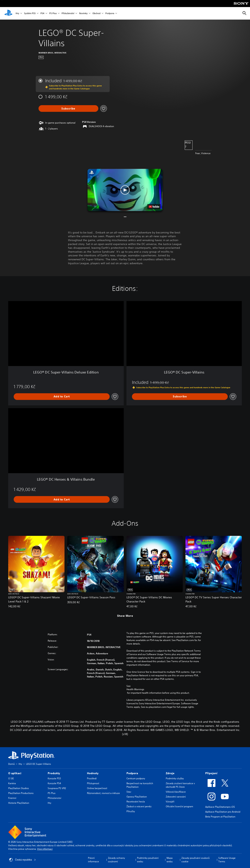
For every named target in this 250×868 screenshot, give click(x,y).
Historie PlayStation (19, 803)
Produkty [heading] (54, 773)
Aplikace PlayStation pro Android (223, 812)
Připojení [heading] (211, 773)
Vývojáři (170, 802)
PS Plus (53, 13)
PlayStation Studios (19, 788)
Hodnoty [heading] (93, 773)
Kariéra (12, 783)
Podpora (110, 13)
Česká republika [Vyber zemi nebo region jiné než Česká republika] (22, 860)
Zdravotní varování (176, 797)
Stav (129, 792)
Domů (11, 764)
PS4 (42, 13)
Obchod (96, 13)
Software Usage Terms (227, 860)
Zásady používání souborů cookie (195, 860)
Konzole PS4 (54, 783)
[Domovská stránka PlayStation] (8, 13)
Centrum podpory (136, 778)
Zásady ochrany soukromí (116, 860)
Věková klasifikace (176, 792)
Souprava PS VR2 (57, 788)
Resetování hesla (136, 802)
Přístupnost (93, 783)
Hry (17, 13)
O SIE (11, 778)
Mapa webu (170, 860)
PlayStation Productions (21, 793)
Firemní (12, 798)
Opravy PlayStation (137, 797)
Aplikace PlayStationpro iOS (220, 807)
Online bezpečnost (97, 788)
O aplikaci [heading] (15, 773)
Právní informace (93, 860)
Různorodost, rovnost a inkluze (103, 793)
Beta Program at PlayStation (220, 817)
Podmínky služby (175, 778)
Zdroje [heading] (170, 773)
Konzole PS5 (54, 778)
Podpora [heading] (132, 773)
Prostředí (92, 778)
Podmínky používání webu (148, 860)
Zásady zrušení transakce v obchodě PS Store (180, 785)
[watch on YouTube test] (154, 207)
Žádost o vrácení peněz (139, 806)
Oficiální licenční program (179, 806)
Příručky (131, 811)
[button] (125, 190)
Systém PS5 (30, 13)
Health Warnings (135, 689)
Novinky (83, 13)
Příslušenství (68, 13)
